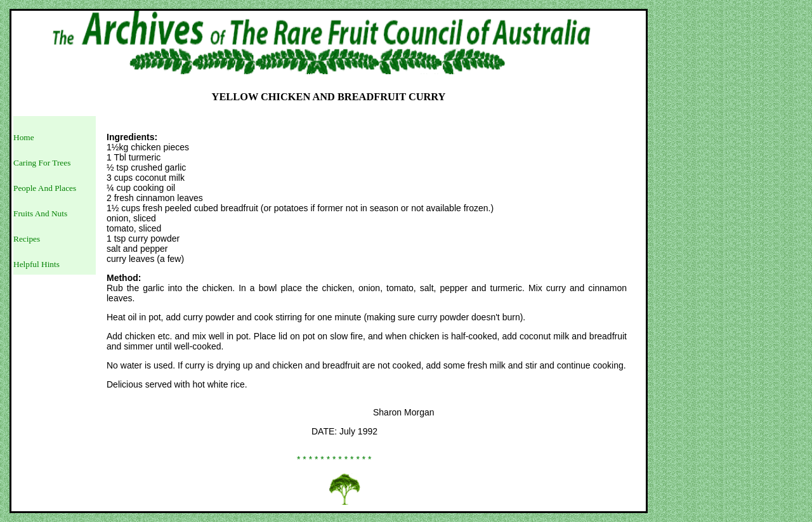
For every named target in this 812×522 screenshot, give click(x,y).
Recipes (27, 239)
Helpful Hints (36, 264)
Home (24, 137)
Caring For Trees (42, 163)
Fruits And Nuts (40, 213)
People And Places (45, 188)
